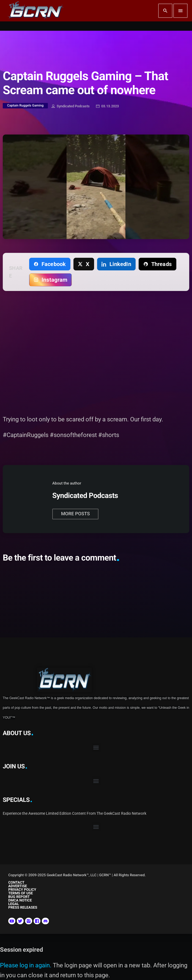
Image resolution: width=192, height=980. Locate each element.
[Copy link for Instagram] (51, 280)
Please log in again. (26, 965)
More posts (75, 514)
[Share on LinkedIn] (116, 264)
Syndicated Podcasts (71, 106)
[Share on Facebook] (50, 264)
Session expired (21, 950)
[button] (96, 747)
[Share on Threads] (157, 264)
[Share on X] (84, 264)
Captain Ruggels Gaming (25, 105)
